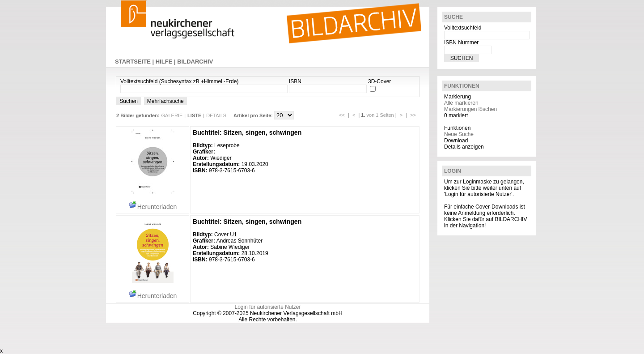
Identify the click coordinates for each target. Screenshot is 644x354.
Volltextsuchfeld (463, 28)
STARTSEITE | (135, 62)
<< (342, 115)
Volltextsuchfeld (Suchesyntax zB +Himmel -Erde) (179, 81)
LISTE (194, 115)
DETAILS (216, 115)
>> (413, 115)
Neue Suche (459, 134)
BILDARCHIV (195, 62)
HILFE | (166, 62)
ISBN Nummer (461, 43)
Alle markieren (461, 103)
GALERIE (172, 115)
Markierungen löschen (470, 109)
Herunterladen (153, 207)
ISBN (295, 81)
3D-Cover (379, 81)
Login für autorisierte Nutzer (267, 307)
